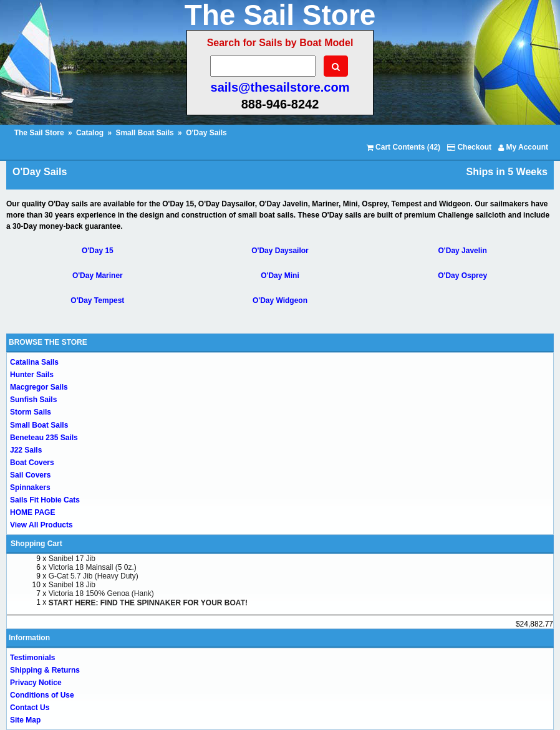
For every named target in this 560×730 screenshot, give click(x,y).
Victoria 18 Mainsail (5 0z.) (93, 567)
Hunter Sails (32, 375)
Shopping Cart (36, 544)
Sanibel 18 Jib (72, 585)
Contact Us (30, 708)
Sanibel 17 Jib (72, 559)
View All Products (41, 525)
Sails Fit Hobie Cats (45, 500)
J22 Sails (26, 450)
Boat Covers (32, 463)
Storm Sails (31, 412)
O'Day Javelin (463, 251)
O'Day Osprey (462, 276)
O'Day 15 (98, 251)
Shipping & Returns (45, 670)
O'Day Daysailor (280, 251)
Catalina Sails (34, 362)
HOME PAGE (32, 512)
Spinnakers (30, 487)
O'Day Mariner (98, 276)
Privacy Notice (36, 683)
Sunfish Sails (33, 400)
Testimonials (32, 658)
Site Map (25, 720)
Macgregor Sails (39, 387)
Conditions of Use (42, 695)
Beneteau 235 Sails (44, 438)
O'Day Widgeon (280, 300)
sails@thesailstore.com (280, 87)
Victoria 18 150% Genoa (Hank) (101, 593)
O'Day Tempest (97, 300)
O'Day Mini (280, 276)
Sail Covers (30, 475)
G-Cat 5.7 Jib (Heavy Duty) (94, 576)
